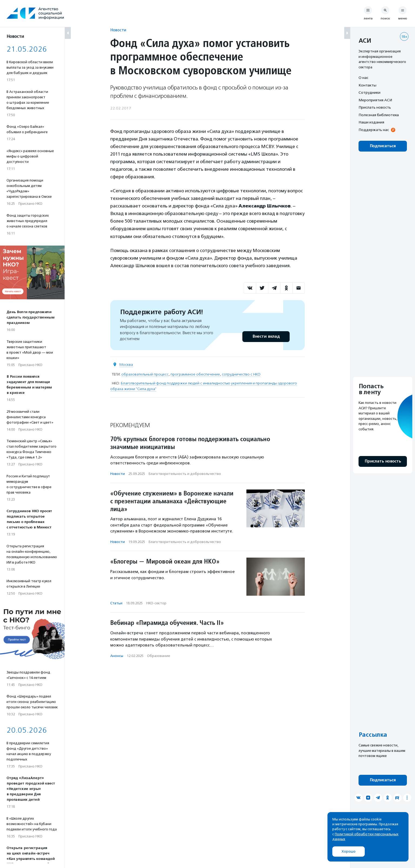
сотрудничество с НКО (241, 374)
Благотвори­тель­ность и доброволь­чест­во (185, 474)
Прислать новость (375, 107)
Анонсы (117, 656)
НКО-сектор (156, 603)
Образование (158, 656)
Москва (126, 365)
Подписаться (383, 146)
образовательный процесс (145, 374)
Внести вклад (266, 336)
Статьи (116, 603)
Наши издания (371, 122)
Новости (118, 30)
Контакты (367, 85)
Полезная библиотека (379, 115)
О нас (363, 78)
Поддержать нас (374, 130)
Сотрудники (369, 92)
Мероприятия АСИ (375, 100)
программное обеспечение (195, 374)
